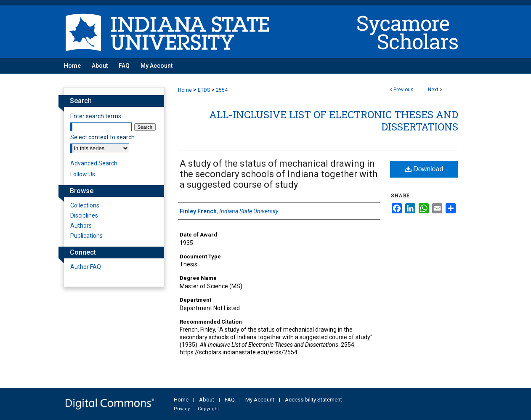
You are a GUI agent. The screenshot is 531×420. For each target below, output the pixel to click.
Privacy (182, 409)
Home (185, 90)
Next (433, 90)
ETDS (204, 90)
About (207, 400)
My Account (260, 400)
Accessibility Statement (313, 400)
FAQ (230, 400)
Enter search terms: (96, 116)
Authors (81, 226)
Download (424, 169)
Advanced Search (94, 163)
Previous (404, 90)
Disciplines (84, 215)
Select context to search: (103, 137)
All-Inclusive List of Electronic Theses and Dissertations (334, 121)
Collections (85, 205)
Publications (86, 236)
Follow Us (83, 174)
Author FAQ (86, 267)
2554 (222, 90)
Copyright (208, 409)
